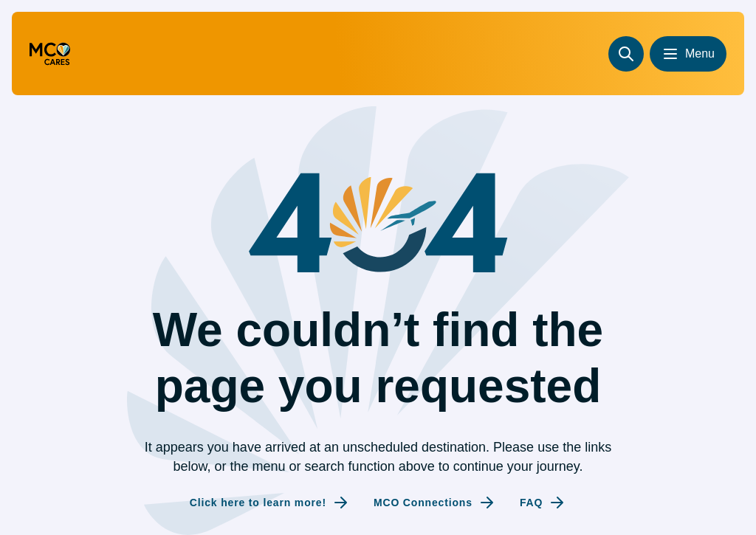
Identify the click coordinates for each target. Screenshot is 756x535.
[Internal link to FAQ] (543, 503)
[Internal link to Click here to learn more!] (270, 503)
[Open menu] (688, 54)
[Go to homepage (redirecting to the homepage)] (50, 54)
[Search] (626, 54)
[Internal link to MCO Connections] (435, 503)
